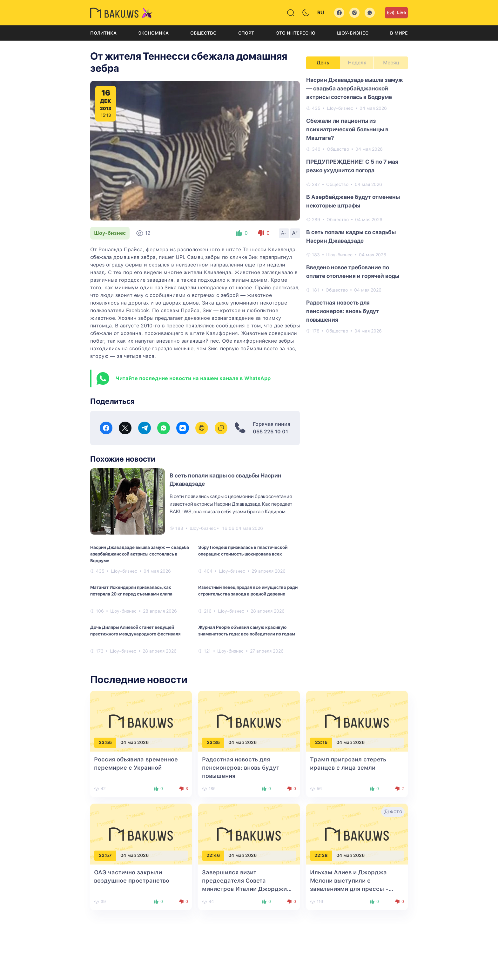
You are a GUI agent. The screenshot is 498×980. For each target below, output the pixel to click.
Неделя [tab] (357, 63)
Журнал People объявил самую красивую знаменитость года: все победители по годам (247, 631)
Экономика (153, 33)
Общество (203, 33)
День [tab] (323, 63)
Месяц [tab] (391, 63)
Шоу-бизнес (353, 33)
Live (396, 13)
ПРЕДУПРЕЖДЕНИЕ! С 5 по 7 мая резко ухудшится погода (352, 166)
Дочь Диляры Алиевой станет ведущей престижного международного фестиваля (135, 631)
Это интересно (296, 33)
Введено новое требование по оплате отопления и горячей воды (353, 272)
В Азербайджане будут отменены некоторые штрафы (353, 201)
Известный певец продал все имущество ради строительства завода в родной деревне (248, 591)
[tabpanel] (357, 205)
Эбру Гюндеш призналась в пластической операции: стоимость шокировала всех (243, 551)
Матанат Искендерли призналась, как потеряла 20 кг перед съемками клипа (131, 591)
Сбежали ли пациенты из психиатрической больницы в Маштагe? (347, 129)
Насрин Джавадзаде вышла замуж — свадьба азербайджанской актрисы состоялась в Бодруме (140, 554)
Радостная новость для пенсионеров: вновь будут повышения (343, 311)
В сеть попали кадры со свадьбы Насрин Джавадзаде (351, 236)
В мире (399, 33)
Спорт (246, 33)
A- (284, 233)
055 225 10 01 (270, 432)
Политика (103, 33)
